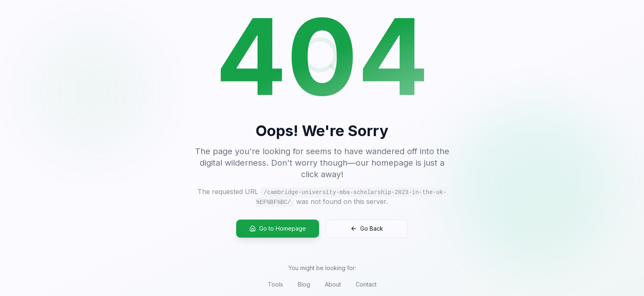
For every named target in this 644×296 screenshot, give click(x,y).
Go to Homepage (278, 229)
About (333, 284)
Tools (275, 284)
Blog (304, 284)
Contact (366, 284)
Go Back (367, 229)
